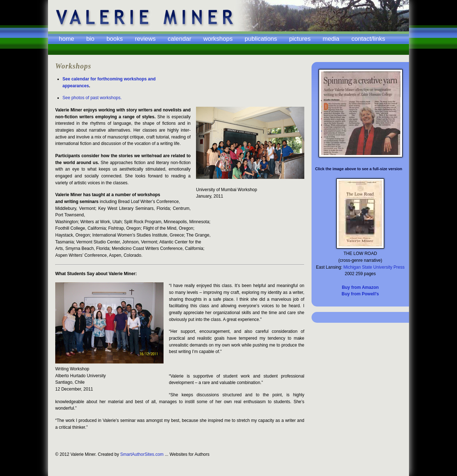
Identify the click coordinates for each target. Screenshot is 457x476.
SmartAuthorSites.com (142, 454)
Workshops (218, 39)
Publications (261, 39)
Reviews (145, 39)
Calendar (180, 39)
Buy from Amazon (360, 287)
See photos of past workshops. (92, 98)
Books (115, 39)
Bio (90, 39)
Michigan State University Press (374, 267)
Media (331, 39)
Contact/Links (368, 39)
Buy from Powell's (360, 294)
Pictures (300, 39)
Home (67, 39)
